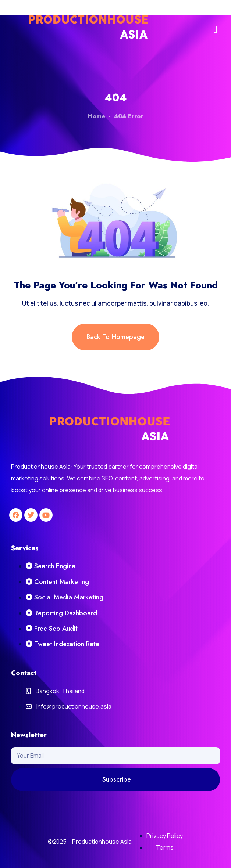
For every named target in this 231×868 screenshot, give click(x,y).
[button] (216, 29)
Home (97, 116)
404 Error (129, 116)
